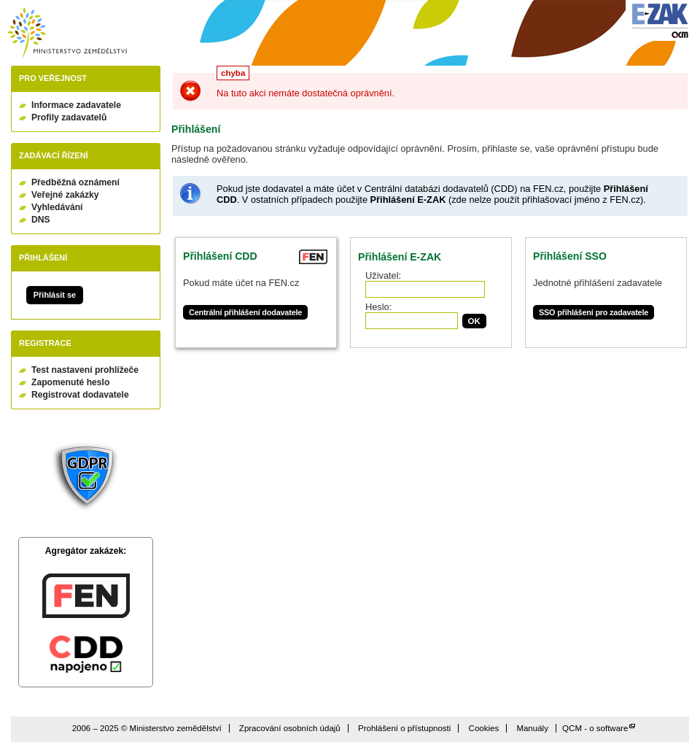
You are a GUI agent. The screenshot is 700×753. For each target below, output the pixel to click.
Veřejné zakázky (65, 195)
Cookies (484, 728)
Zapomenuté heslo (70, 382)
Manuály (532, 728)
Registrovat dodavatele (80, 395)
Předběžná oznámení (75, 182)
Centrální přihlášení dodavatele (245, 312)
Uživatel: (383, 275)
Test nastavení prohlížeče (85, 370)
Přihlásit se (55, 295)
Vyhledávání (57, 207)
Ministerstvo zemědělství (67, 33)
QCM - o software (595, 728)
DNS (41, 220)
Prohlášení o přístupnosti (404, 728)
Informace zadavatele (76, 105)
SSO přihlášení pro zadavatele (594, 312)
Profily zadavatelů (69, 117)
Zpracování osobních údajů (290, 728)
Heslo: (378, 307)
